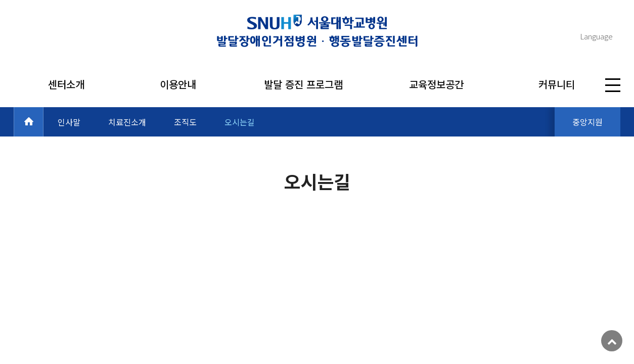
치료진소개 (127, 122)
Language (596, 36)
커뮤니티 (557, 84)
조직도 (185, 122)
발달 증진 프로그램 (303, 84)
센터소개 (66, 84)
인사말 (69, 122)
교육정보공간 (436, 84)
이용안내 (178, 84)
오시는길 (240, 122)
